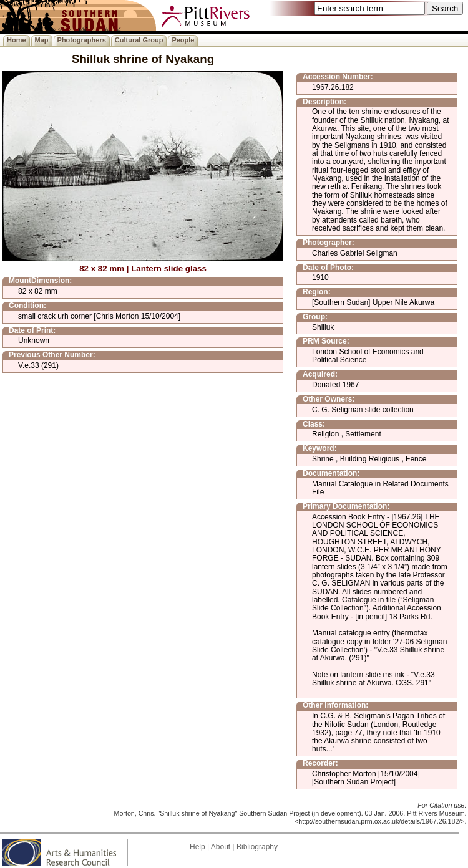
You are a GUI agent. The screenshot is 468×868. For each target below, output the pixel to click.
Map (42, 40)
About (221, 847)
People (183, 40)
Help (197, 847)
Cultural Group (139, 40)
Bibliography (257, 847)
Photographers (82, 40)
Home (17, 40)
